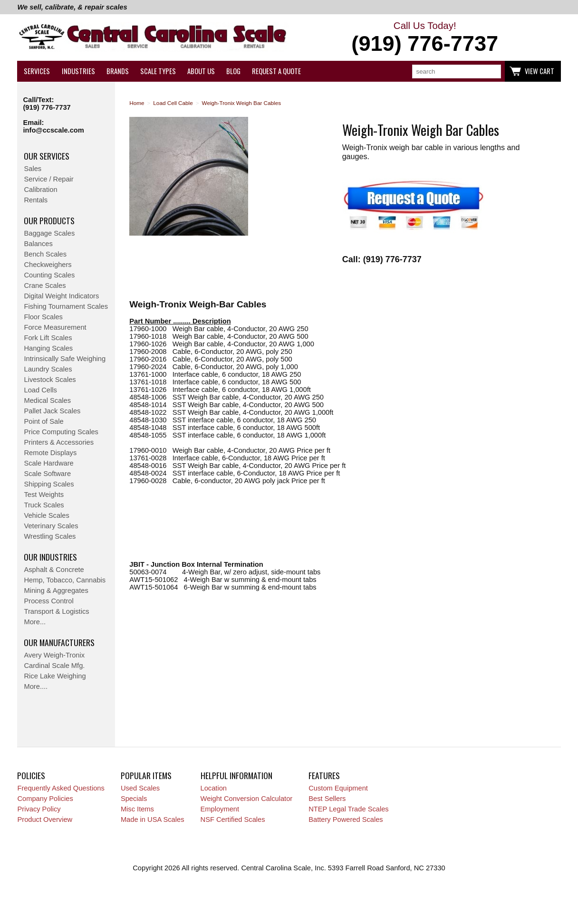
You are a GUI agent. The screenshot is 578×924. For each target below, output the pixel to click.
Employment (220, 809)
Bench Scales (45, 254)
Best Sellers (327, 799)
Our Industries (50, 557)
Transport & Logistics (56, 611)
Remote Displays (50, 453)
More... (35, 622)
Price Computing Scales (61, 432)
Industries (78, 71)
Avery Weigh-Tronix (54, 655)
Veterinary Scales (51, 526)
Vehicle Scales (46, 515)
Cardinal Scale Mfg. (54, 666)
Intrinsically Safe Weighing (65, 359)
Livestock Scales (50, 380)
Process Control (48, 601)
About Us (201, 71)
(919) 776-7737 (47, 107)
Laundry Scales (48, 369)
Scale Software (47, 474)
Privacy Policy (39, 809)
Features (324, 775)
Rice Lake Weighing (55, 676)
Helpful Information (236, 775)
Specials (134, 799)
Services (37, 71)
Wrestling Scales (50, 536)
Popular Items (146, 775)
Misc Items (137, 809)
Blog (233, 71)
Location (214, 788)
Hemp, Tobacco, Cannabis (65, 580)
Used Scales (140, 788)
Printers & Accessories (59, 442)
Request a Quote (276, 71)
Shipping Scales (49, 484)
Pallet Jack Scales (52, 411)
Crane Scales (45, 286)
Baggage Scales (49, 233)
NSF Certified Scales (233, 819)
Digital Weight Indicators (61, 296)
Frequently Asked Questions (61, 788)
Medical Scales (47, 400)
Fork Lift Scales (48, 338)
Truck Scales (44, 505)
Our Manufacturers (59, 642)
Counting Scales (49, 275)
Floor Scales (43, 317)
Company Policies (45, 799)
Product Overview (45, 819)
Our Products (49, 220)
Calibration (40, 190)
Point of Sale (43, 421)
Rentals (36, 200)
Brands (118, 71)
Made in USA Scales (153, 819)
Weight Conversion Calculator (247, 799)
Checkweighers (48, 265)
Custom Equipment (338, 788)
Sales (33, 169)
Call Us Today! (425, 38)
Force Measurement (55, 327)
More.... (36, 686)
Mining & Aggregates (56, 591)
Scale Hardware (48, 463)
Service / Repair (48, 179)
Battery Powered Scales (346, 819)
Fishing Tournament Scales (66, 306)
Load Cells (40, 390)
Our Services (47, 156)
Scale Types (158, 71)
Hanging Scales (48, 348)
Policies (31, 775)
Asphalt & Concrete (54, 570)
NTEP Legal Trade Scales (348, 809)
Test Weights (44, 495)
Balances (38, 244)
